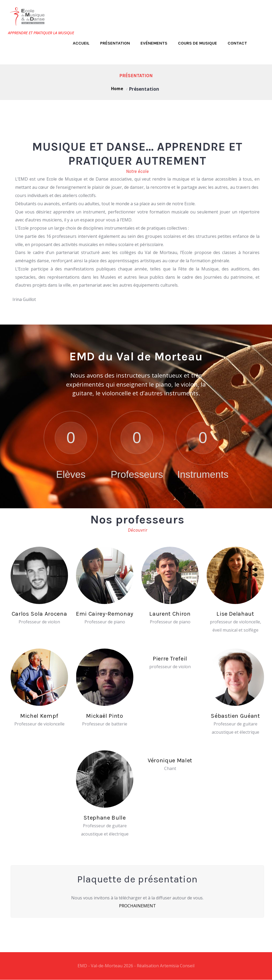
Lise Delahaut (235, 613)
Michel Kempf (39, 716)
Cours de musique (197, 43)
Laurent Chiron (170, 613)
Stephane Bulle (105, 818)
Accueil (81, 43)
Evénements (154, 43)
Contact (237, 43)
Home (117, 89)
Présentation (115, 43)
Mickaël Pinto (105, 716)
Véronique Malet (170, 760)
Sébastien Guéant (235, 716)
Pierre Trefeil (170, 659)
